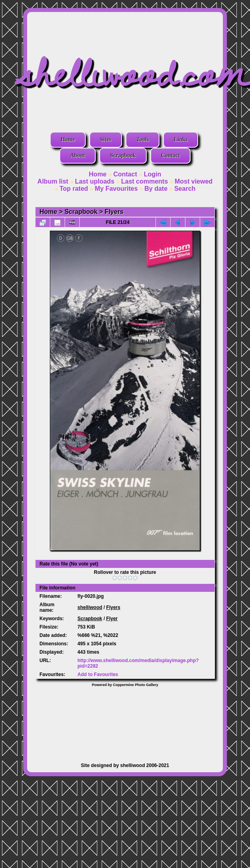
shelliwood (90, 607)
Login (153, 174)
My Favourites (116, 189)
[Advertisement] (125, 721)
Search (185, 189)
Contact (170, 155)
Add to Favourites (98, 674)
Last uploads (95, 181)
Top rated (74, 189)
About (78, 155)
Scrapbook (123, 155)
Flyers (114, 212)
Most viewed (194, 181)
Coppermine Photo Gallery (136, 685)
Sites (106, 139)
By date (156, 189)
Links (181, 139)
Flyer (112, 619)
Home (68, 139)
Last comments (145, 181)
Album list (53, 181)
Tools (143, 139)
